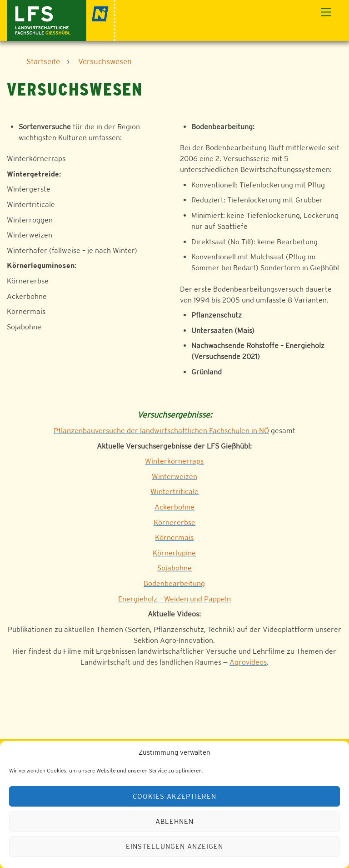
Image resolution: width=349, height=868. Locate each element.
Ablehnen (174, 821)
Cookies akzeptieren (174, 796)
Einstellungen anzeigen (174, 846)
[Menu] (326, 13)
